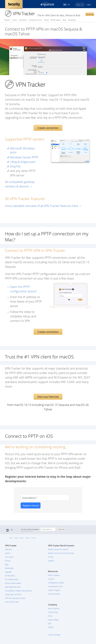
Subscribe (61, 529)
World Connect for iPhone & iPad (61, 553)
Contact (22, 538)
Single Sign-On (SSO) (13, 594)
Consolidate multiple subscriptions (18, 591)
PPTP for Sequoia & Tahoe (15, 598)
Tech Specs (23, 20)
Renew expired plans (13, 583)
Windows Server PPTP (24, 157)
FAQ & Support (56, 20)
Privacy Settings (54, 635)
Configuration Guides (56, 583)
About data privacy (27, 531)
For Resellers (10, 576)
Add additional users (13, 587)
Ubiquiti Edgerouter (23, 162)
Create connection (48, 128)
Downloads (72, 20)
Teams (15, 20)
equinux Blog (53, 620)
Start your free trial (48, 397)
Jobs (50, 623)
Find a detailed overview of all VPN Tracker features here (43, 206)
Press (11, 538)
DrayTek (15, 166)
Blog (64, 20)
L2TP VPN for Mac (12, 602)
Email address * (30, 498)
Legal (16, 538)
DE (69, 5)
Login (89, 5)
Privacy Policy (53, 612)
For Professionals (12, 579)
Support (51, 561)
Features (7, 20)
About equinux (54, 608)
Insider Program (54, 590)
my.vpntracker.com (55, 586)
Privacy (34, 538)
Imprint (28, 538)
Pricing (46, 20)
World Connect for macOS (58, 549)
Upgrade (8, 572)
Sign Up (80, 5)
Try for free (90, 14)
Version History (54, 594)
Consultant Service (35, 20)
